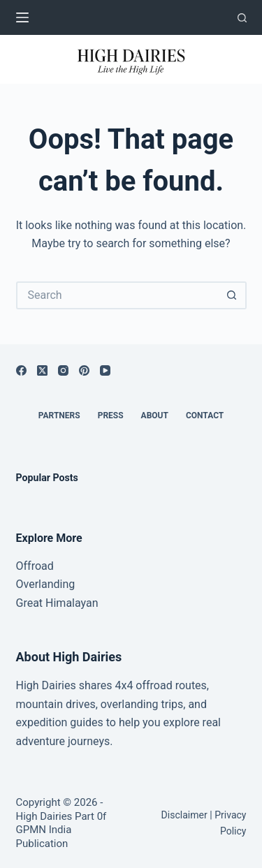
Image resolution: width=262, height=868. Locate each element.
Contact (205, 415)
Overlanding (46, 584)
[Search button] (233, 295)
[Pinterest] (84, 370)
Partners (59, 415)
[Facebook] (21, 370)
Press (111, 415)
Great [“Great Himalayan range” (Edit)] (30, 603)
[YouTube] (105, 370)
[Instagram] (63, 370)
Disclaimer (184, 815)
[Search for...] (117, 295)
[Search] (242, 18)
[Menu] (22, 17)
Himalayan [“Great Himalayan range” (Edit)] (70, 603)
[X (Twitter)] (42, 370)
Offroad (35, 566)
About (155, 415)
